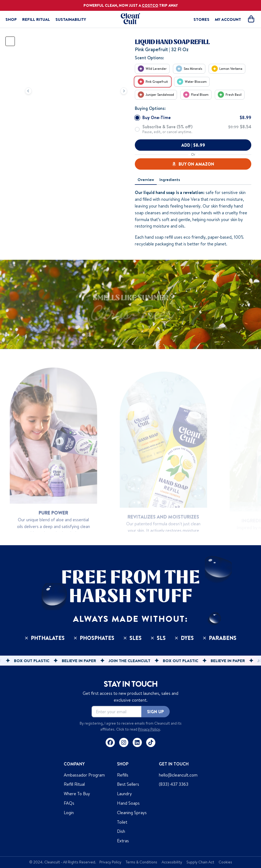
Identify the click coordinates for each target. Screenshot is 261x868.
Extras (123, 841)
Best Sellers (128, 784)
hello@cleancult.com (178, 775)
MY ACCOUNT (228, 19)
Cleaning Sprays (132, 813)
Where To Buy (77, 794)
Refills (123, 775)
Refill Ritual (36, 19)
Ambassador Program (84, 775)
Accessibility (172, 862)
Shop (11, 19)
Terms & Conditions (141, 862)
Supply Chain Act (200, 862)
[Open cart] (251, 19)
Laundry (124, 794)
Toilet (122, 822)
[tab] (146, 180)
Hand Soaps (128, 803)
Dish (121, 831)
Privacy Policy (149, 729)
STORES (201, 19)
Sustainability (71, 19)
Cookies (225, 862)
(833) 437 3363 (174, 784)
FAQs (69, 803)
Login (69, 813)
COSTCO (150, 5)
